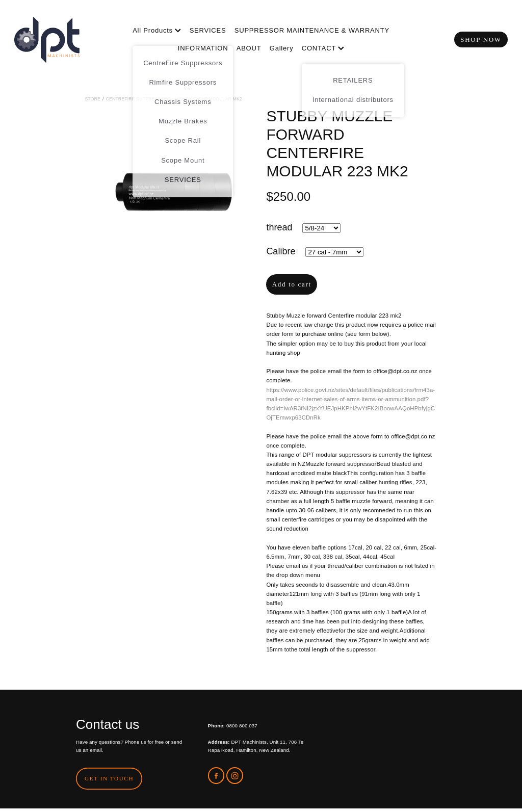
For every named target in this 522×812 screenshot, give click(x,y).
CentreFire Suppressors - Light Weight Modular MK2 (174, 99)
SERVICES (208, 30)
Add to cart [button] (292, 284)
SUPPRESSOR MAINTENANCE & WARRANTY (312, 30)
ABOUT (249, 48)
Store (93, 99)
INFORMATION (203, 48)
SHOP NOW (481, 40)
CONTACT (323, 48)
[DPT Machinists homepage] (64, 40)
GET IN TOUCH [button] (109, 778)
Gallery (282, 48)
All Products (157, 30)
